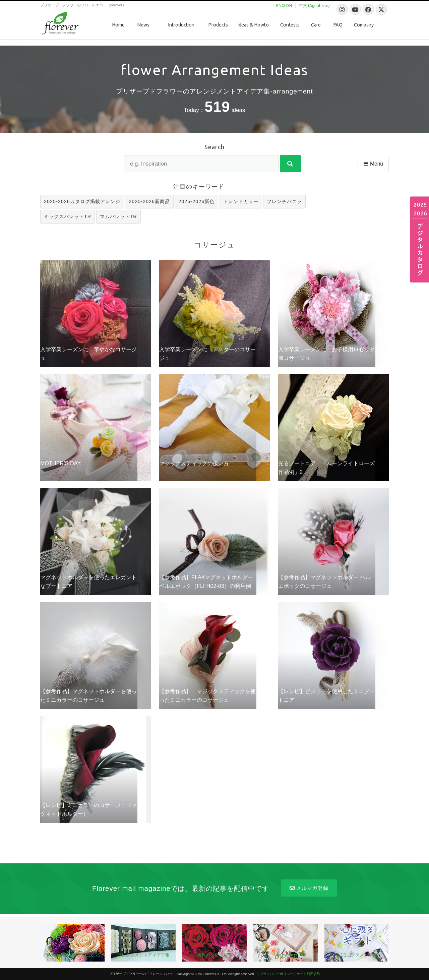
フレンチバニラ (284, 201)
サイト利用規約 (308, 974)
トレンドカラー (241, 201)
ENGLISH (284, 6)
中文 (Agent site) (314, 6)
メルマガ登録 (309, 888)
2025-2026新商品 (149, 201)
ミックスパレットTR (68, 217)
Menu (373, 164)
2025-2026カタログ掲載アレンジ (82, 201)
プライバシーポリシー (277, 974)
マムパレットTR (118, 217)
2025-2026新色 (196, 201)
